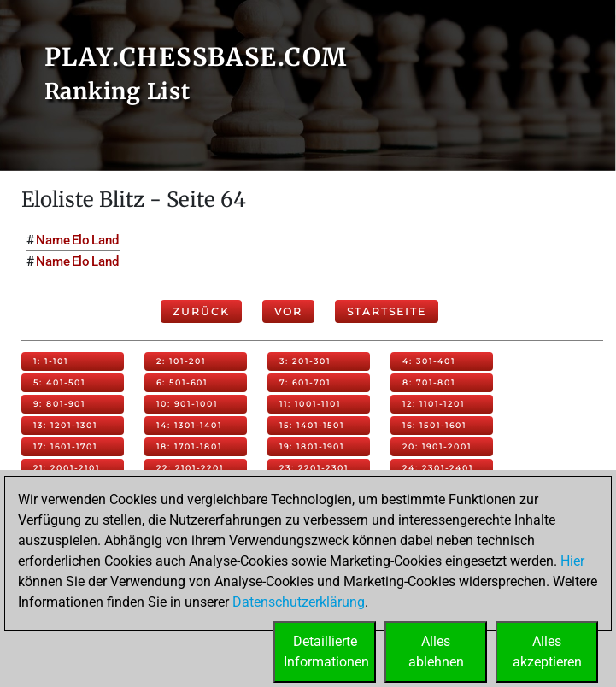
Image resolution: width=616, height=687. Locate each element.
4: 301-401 (429, 361)
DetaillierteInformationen (326, 652)
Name (53, 240)
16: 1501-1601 (434, 425)
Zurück (201, 311)
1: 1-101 (51, 361)
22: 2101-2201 (190, 468)
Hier (572, 561)
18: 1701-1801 (189, 446)
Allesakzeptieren (547, 652)
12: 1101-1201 (434, 404)
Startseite (387, 311)
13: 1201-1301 (65, 425)
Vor (288, 311)
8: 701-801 (429, 382)
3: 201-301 (305, 361)
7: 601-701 (305, 382)
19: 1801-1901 (312, 446)
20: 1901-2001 (437, 446)
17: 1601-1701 (65, 446)
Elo (81, 240)
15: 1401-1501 (312, 425)
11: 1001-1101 (310, 404)
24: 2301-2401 (438, 468)
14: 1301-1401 (189, 425)
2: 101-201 (181, 361)
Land (105, 240)
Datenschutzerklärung (299, 602)
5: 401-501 (59, 382)
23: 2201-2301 (314, 468)
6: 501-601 (182, 382)
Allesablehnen (436, 652)
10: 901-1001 (187, 404)
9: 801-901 (59, 404)
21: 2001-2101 (67, 468)
